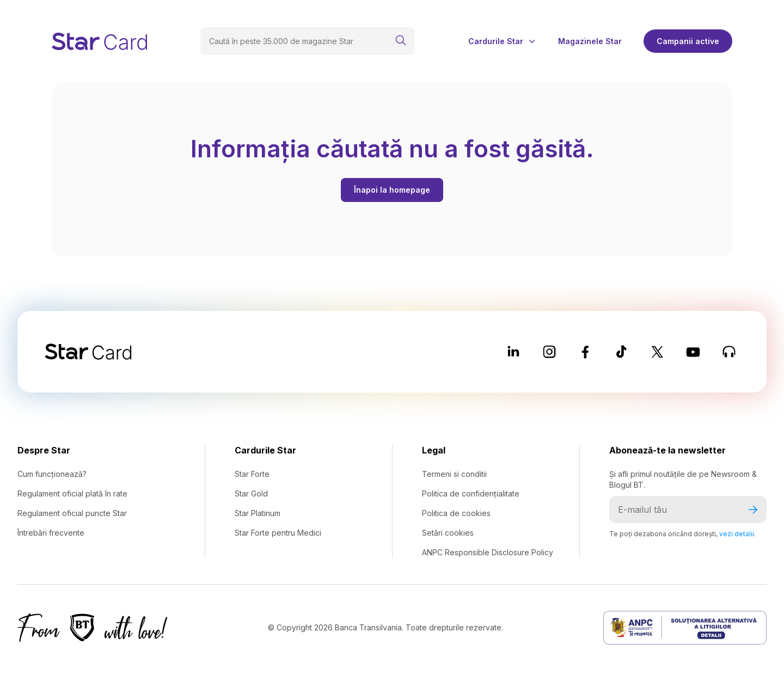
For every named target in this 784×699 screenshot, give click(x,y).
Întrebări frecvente (51, 533)
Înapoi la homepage (392, 190)
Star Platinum (258, 513)
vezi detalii (737, 534)
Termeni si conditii (454, 474)
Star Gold (251, 493)
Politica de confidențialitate (471, 493)
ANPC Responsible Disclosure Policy (488, 552)
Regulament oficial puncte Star (72, 513)
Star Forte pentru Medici (278, 533)
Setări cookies (448, 533)
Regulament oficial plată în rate (72, 493)
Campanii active (688, 41)
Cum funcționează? (52, 474)
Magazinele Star (590, 41)
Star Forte (252, 474)
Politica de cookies (456, 513)
